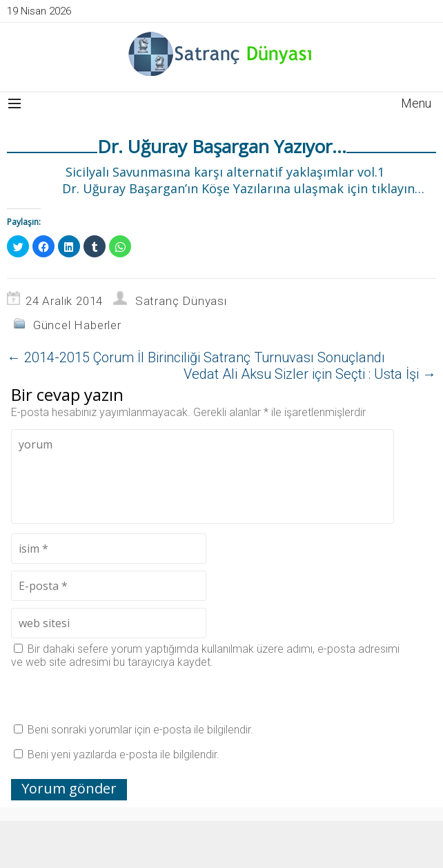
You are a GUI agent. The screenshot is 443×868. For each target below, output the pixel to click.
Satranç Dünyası (181, 301)
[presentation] (116, 696)
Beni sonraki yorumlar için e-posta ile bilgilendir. (140, 730)
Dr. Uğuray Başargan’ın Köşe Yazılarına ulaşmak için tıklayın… (242, 188)
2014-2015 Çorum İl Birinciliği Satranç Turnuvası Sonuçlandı (196, 357)
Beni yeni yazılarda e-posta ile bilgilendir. (124, 754)
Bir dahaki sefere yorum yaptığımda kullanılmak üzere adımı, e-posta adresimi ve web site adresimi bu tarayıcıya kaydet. (205, 655)
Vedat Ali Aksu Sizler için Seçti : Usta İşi (310, 374)
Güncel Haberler (77, 325)
